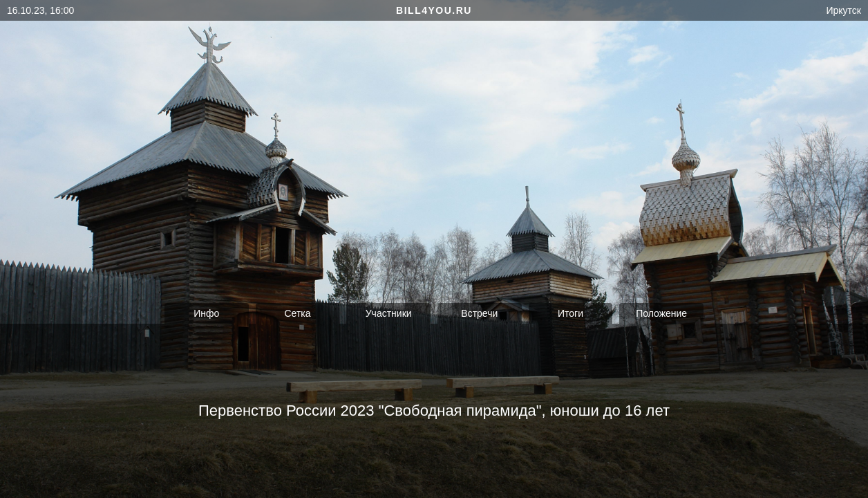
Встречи (479, 313)
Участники (389, 313)
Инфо (206, 313)
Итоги (570, 313)
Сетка (297, 313)
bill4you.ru (434, 10)
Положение (661, 313)
